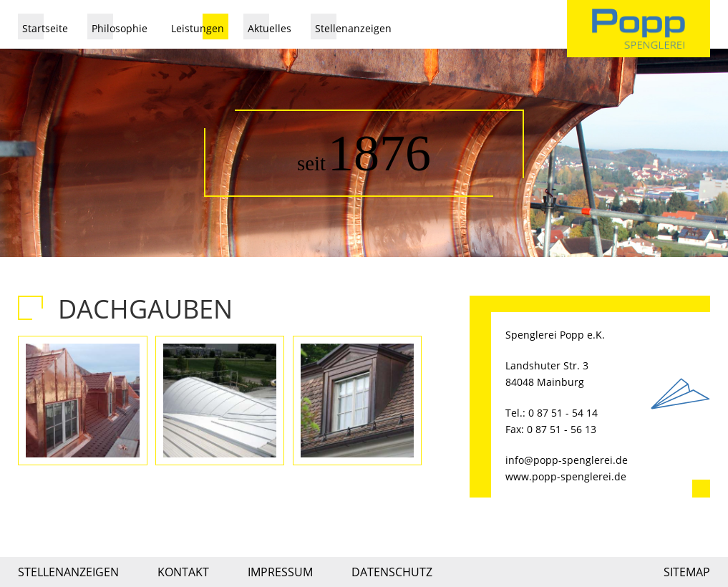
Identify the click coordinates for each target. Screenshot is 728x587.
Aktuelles (270, 28)
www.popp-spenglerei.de (566, 476)
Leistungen (198, 28)
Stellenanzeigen (353, 28)
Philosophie (120, 28)
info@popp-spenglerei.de (567, 460)
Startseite (45, 28)
